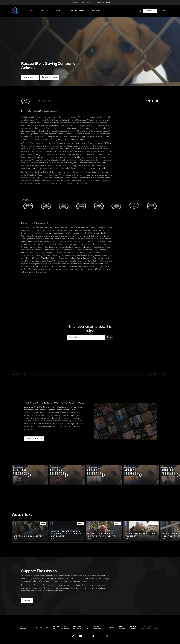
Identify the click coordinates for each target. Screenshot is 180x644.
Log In (163, 11)
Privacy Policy (134, 628)
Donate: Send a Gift (98, 628)
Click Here (106, 3)
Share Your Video (34, 439)
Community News (76, 11)
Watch (30, 11)
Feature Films (45, 101)
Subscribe (150, 11)
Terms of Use (122, 628)
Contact (112, 628)
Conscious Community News (81, 628)
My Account (24, 628)
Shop (58, 11)
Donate (44, 11)
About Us (96, 11)
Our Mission (66, 628)
